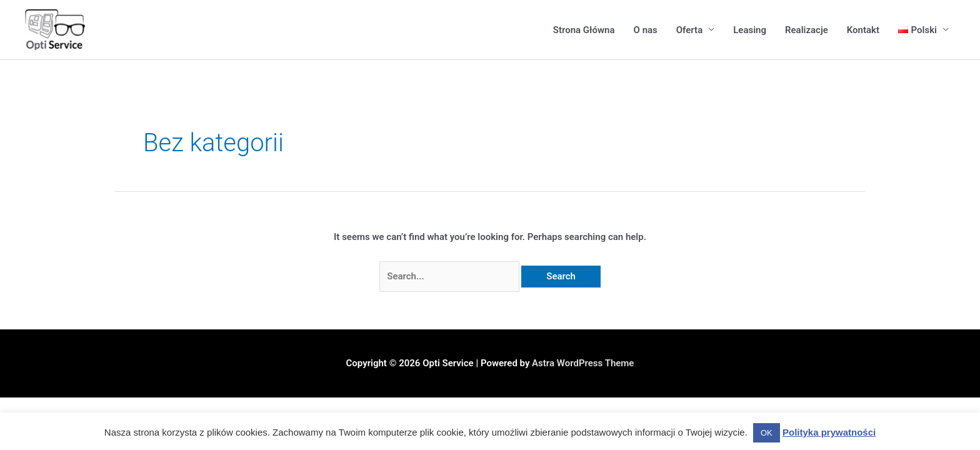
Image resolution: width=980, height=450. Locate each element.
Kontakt (863, 30)
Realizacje (807, 30)
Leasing (750, 30)
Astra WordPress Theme (583, 363)
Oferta (689, 30)
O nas (646, 30)
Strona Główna (584, 30)
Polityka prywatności (829, 432)
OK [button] (767, 433)
